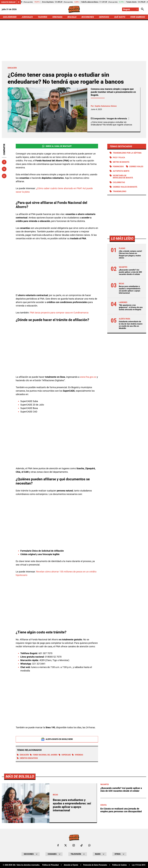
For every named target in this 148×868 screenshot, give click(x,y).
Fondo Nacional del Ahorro (44, 755)
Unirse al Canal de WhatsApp (57, 146)
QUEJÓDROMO (10, 17)
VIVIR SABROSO (138, 17)
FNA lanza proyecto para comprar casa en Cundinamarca (59, 313)
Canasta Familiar (8, 2)
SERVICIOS (104, 17)
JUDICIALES (27, 17)
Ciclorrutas (119, 182)
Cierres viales (136, 167)
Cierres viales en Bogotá (125, 187)
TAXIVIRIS (42, 17)
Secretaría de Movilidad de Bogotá (123, 177)
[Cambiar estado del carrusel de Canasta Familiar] (19, 2)
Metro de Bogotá (121, 162)
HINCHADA (57, 17)
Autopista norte (121, 171)
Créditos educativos (27, 758)
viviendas (78, 755)
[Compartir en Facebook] (4, 162)
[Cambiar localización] (130, 9)
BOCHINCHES (88, 17)
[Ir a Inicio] (74, 9)
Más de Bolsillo (20, 858)
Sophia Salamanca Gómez (106, 106)
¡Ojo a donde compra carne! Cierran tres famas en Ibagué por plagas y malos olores (130, 254)
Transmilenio (120, 191)
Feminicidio (118, 167)
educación (23, 755)
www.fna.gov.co (88, 377)
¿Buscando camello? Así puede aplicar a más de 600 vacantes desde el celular (130, 272)
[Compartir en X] (4, 169)
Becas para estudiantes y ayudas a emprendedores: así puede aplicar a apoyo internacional (130, 290)
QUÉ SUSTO (120, 17)
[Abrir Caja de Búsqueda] (142, 9)
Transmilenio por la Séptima (127, 153)
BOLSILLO (72, 17)
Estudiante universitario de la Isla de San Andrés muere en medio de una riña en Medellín (131, 325)
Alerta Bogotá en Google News (57, 739)
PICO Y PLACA (119, 158)
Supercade (65, 755)
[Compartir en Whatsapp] (4, 176)
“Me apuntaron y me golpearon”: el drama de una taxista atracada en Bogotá (131, 307)
